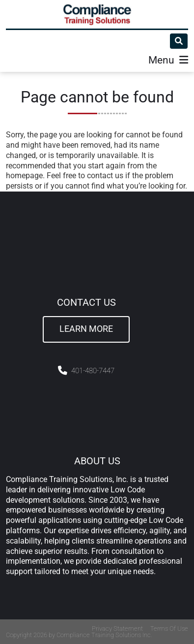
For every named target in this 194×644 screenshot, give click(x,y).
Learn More (86, 329)
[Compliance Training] (97, 14)
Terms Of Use (169, 628)
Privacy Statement (117, 628)
